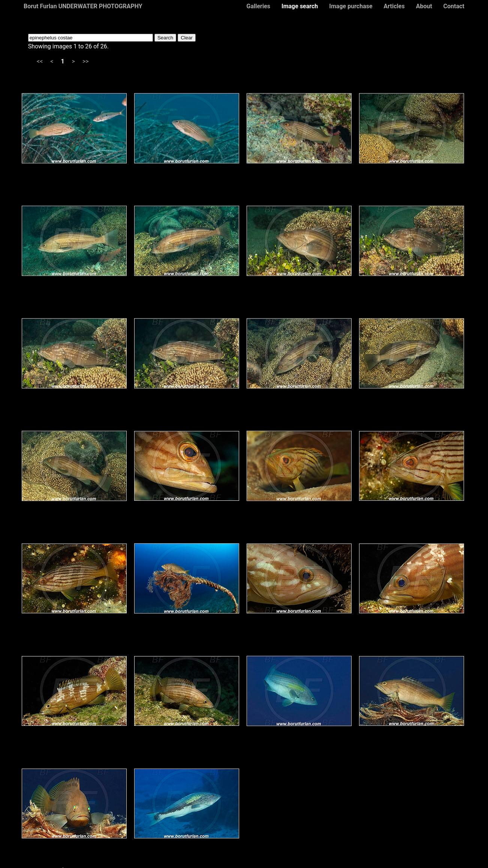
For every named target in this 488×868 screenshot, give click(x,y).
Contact (454, 6)
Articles (394, 6)
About (424, 6)
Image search (300, 6)
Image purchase (351, 6)
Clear (187, 38)
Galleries (258, 6)
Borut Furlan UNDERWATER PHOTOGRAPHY (83, 6)
